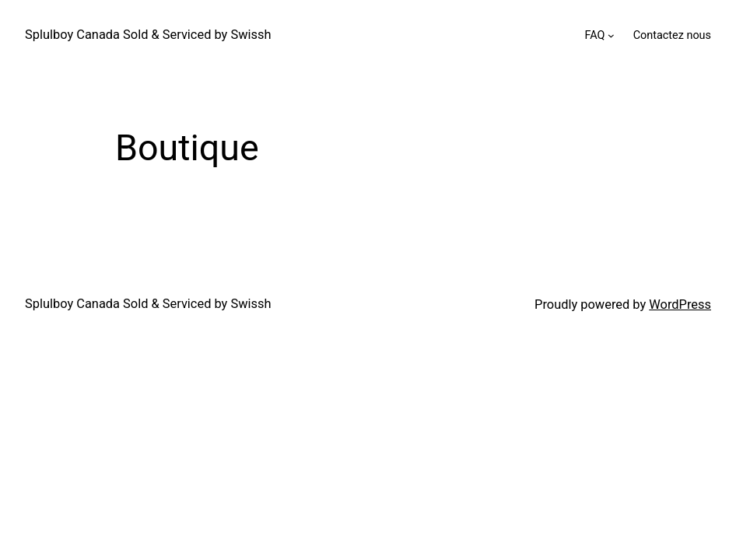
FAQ (594, 35)
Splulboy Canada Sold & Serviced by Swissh (148, 35)
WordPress (680, 304)
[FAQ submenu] (611, 35)
